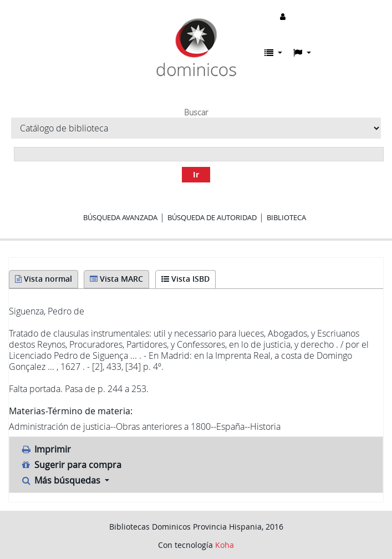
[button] (273, 53)
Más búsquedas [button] (62, 480)
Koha (225, 545)
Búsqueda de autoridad (212, 217)
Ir (196, 174)
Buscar (196, 113)
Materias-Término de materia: (71, 411)
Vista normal (44, 279)
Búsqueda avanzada (120, 217)
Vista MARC (116, 279)
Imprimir (46, 449)
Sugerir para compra (71, 465)
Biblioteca (286, 217)
